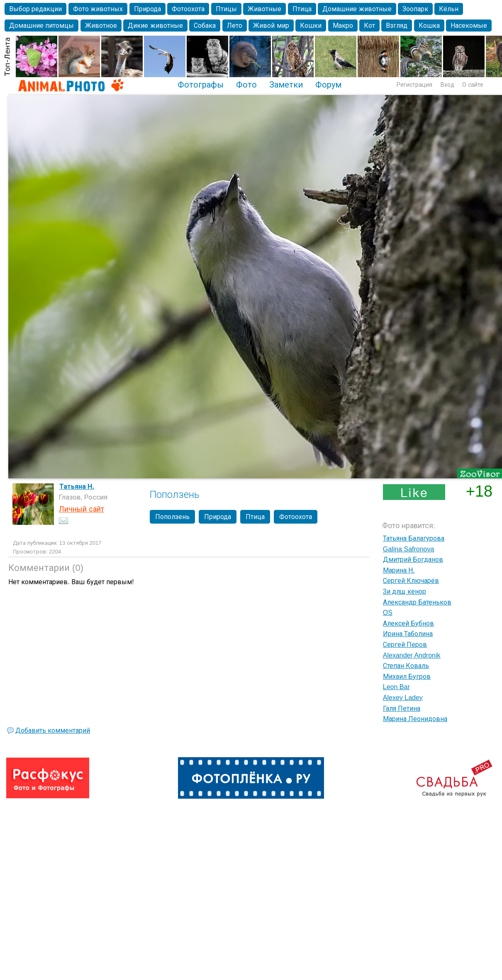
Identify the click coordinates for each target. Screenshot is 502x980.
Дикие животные (155, 26)
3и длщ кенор (405, 591)
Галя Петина (402, 708)
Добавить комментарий (53, 730)
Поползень (172, 517)
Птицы (226, 9)
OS (388, 613)
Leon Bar (396, 687)
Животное (101, 26)
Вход (447, 85)
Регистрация (414, 85)
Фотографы (201, 85)
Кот (369, 26)
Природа (147, 9)
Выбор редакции (35, 9)
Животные (264, 9)
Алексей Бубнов (408, 623)
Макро (343, 26)
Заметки (286, 85)
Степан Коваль (406, 666)
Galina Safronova (409, 549)
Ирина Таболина (408, 634)
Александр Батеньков (417, 602)
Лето (235, 26)
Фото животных (98, 9)
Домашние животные (357, 9)
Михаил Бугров (407, 676)
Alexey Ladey (403, 698)
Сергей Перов (405, 645)
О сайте (473, 85)
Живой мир (271, 26)
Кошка (429, 26)
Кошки (311, 26)
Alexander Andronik (412, 655)
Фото (246, 85)
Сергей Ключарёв (411, 581)
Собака (205, 26)
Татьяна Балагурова (414, 538)
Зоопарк (415, 9)
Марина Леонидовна (415, 719)
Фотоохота (188, 9)
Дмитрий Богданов (413, 559)
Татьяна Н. (77, 486)
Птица (302, 9)
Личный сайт (82, 509)
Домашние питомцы (41, 26)
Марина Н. (399, 570)
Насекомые (469, 26)
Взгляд (397, 26)
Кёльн (449, 9)
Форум (328, 85)
